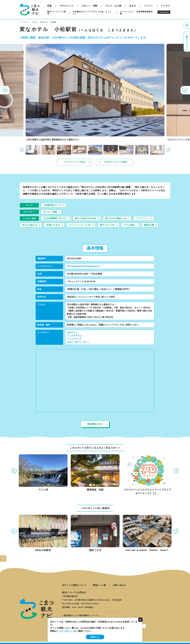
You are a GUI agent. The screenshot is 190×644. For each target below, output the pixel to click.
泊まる (133, 6)
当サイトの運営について (74, 585)
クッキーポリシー (65, 631)
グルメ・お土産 (113, 6)
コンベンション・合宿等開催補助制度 (136, 13)
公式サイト (72, 332)
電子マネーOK (107, 225)
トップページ (25, 22)
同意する (95, 637)
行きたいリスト (187, 42)
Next (185, 90)
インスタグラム (74, 336)
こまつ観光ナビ (30, 10)
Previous (5, 90)
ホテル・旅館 (50, 212)
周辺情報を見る (95, 424)
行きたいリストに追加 (116, 162)
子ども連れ (129, 225)
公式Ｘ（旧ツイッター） (79, 342)
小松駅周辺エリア (52, 205)
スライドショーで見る (74, 162)
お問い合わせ (119, 585)
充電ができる (53, 225)
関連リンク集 (100, 585)
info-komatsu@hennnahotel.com (83, 266)
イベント (149, 6)
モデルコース (67, 6)
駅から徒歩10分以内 (86, 218)
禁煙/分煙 (149, 225)
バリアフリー (142, 218)
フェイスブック (74, 339)
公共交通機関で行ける (55, 218)
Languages (164, 12)
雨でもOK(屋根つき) (116, 218)
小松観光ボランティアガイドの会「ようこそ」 (92, 13)
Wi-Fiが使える (30, 225)
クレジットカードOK (80, 225)
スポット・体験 (89, 6)
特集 (50, 6)
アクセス (165, 6)
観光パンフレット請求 (56, 13)
